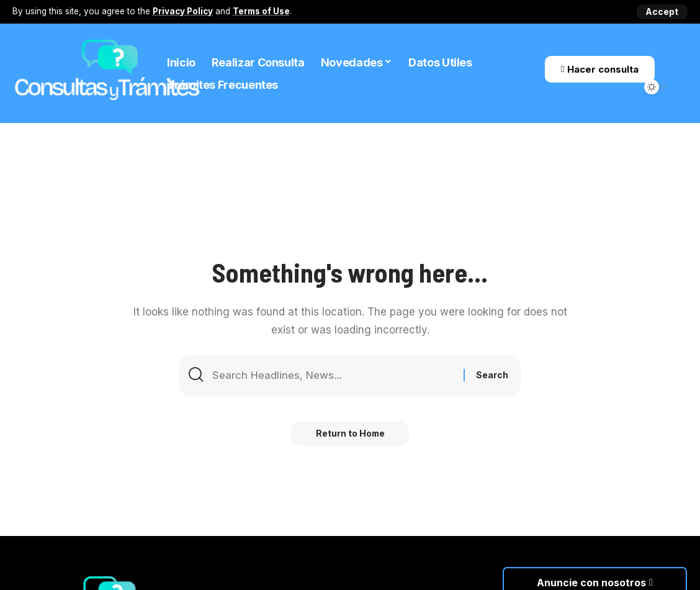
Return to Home (350, 434)
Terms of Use (261, 11)
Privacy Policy (183, 11)
